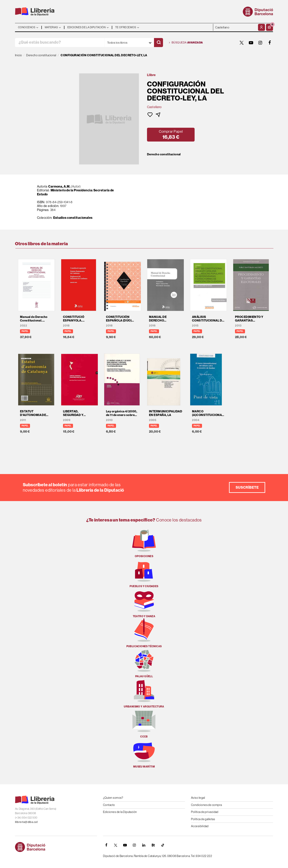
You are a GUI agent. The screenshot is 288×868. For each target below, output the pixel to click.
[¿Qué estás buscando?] (60, 43)
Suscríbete (247, 487)
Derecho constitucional (164, 154)
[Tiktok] (163, 845)
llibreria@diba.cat (26, 822)
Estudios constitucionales (73, 218)
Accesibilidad (200, 826)
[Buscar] (158, 43)
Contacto (109, 805)
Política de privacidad (205, 812)
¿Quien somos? (113, 798)
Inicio (18, 55)
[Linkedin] (144, 845)
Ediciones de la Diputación (120, 812)
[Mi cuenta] (261, 27)
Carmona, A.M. (59, 186)
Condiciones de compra (206, 805)
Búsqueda (186, 43)
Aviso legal (198, 798)
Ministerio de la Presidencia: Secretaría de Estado (75, 192)
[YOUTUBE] (251, 43)
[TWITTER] (242, 43)
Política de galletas (203, 819)
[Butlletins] (153, 845)
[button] (269, 27)
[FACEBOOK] (270, 43)
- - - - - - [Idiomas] (235, 27)
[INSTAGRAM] (260, 43)
